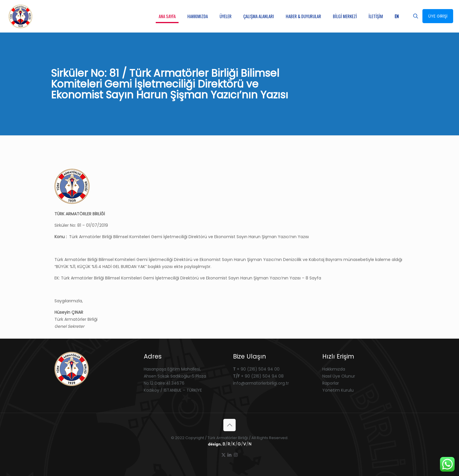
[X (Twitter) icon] (223, 455)
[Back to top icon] (229, 425)
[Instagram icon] (236, 455)
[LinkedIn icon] (230, 455)
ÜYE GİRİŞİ (438, 16)
